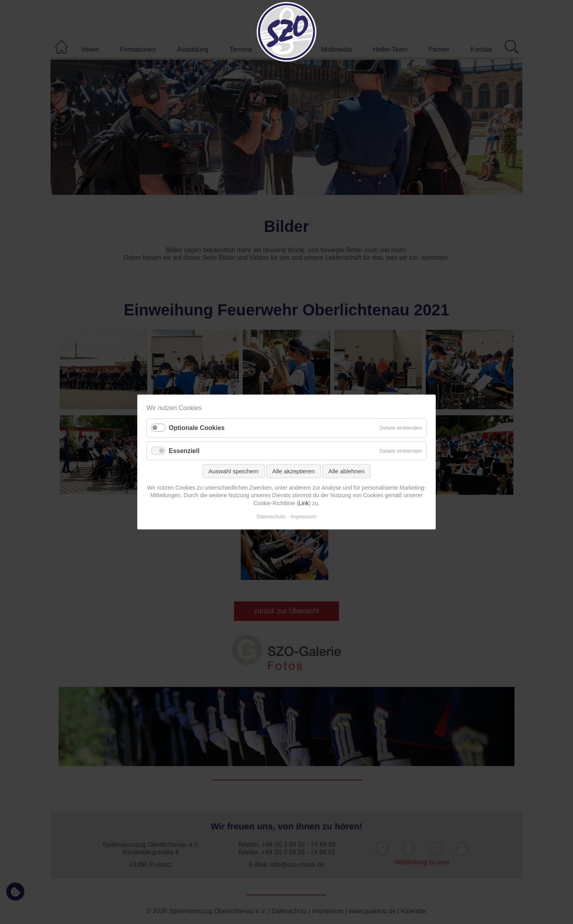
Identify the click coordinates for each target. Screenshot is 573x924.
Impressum (304, 516)
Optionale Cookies (197, 428)
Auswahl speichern (234, 471)
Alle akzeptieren (293, 471)
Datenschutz (271, 516)
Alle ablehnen (346, 471)
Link (304, 503)
